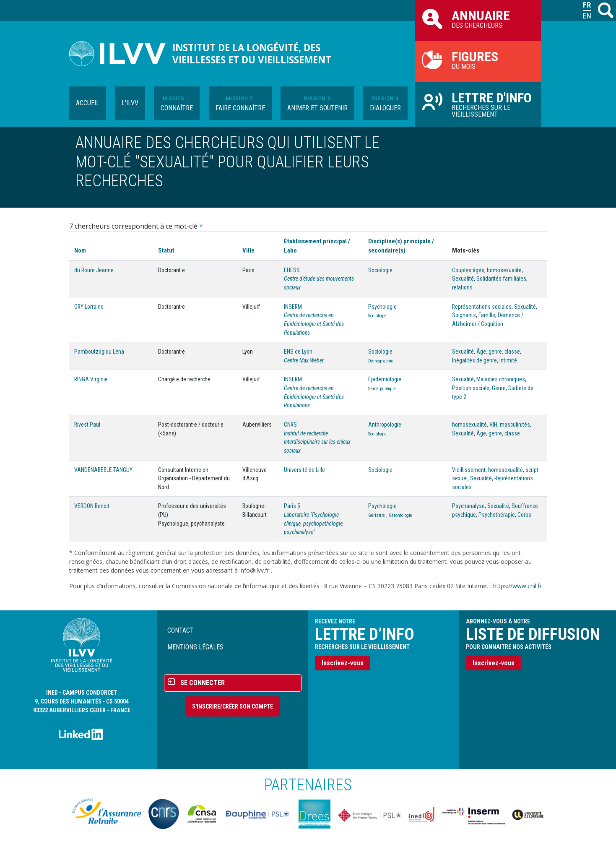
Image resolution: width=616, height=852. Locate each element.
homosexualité (504, 270)
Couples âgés (468, 270)
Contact (181, 630)
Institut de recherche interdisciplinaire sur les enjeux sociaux (317, 442)
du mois (478, 60)
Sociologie (380, 270)
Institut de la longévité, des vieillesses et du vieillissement (252, 54)
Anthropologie (385, 425)
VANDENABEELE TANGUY (103, 470)
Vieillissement (469, 470)
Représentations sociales (482, 307)
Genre (499, 388)
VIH (493, 425)
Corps (524, 515)
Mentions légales (195, 647)
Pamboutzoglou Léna (99, 352)
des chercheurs (478, 18)
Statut (166, 250)
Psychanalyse (468, 506)
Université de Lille (304, 470)
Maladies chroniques (501, 379)
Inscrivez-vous (343, 663)
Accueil (88, 103)
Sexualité (463, 279)
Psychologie (382, 307)
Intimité (508, 360)
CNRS (290, 425)
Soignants (464, 315)
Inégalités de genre (474, 360)
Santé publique (382, 389)
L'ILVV (130, 103)
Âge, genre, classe (498, 352)
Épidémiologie (385, 379)
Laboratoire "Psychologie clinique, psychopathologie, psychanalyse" (314, 523)
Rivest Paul (87, 425)
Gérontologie (400, 515)
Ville (248, 250)
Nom (80, 250)
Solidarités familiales (501, 279)
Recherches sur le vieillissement (478, 104)
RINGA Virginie (91, 379)
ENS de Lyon (298, 352)
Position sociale (471, 388)
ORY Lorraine (89, 307)
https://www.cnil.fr (517, 586)
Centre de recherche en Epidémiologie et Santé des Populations (314, 324)
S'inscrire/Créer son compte (233, 706)
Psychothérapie (497, 515)
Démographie (381, 361)
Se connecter (203, 683)
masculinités (515, 425)
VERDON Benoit (92, 506)
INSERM (293, 307)
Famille (487, 315)
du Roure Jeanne (94, 270)
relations (462, 287)
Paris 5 (292, 506)
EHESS (292, 270)
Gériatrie (377, 515)
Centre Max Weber (304, 360)
